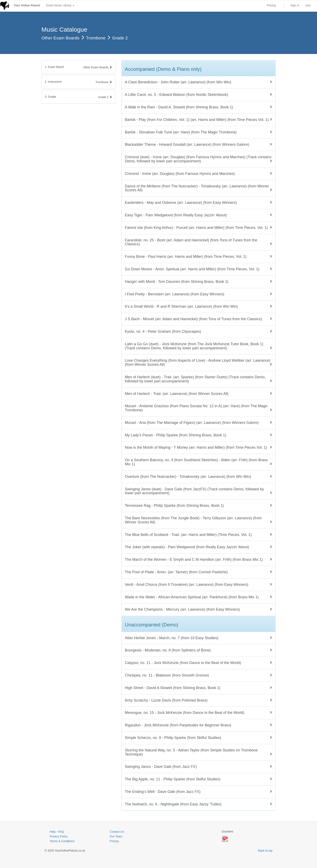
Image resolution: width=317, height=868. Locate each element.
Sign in (295, 5)
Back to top (265, 851)
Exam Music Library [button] (60, 5)
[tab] (78, 67)
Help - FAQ (57, 832)
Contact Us (117, 832)
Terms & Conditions (62, 841)
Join (308, 5)
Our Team (116, 836)
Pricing (271, 5)
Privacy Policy (59, 836)
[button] (78, 82)
